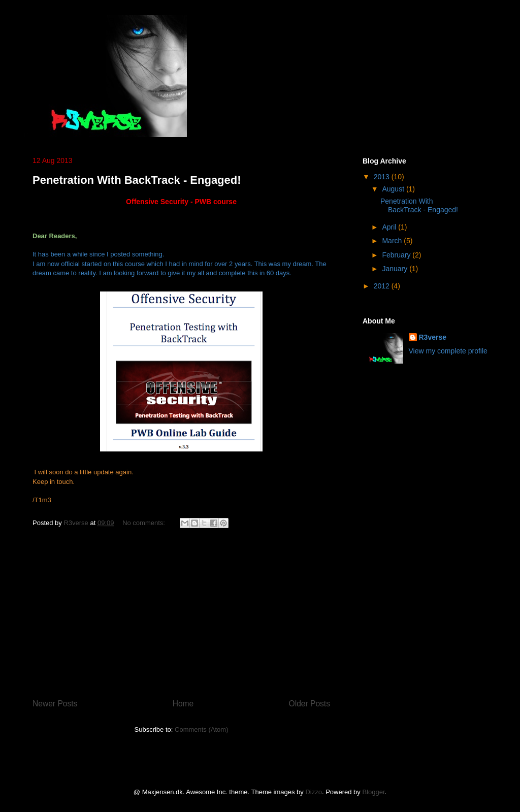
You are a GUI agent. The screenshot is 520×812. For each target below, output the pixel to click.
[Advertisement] (181, 608)
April (390, 227)
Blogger (373, 792)
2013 (383, 177)
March (393, 241)
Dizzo (314, 792)
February (397, 255)
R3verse (433, 337)
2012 (383, 286)
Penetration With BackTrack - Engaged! (137, 180)
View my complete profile (448, 351)
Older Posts (310, 704)
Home (183, 704)
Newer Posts (55, 704)
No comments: (144, 523)
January (396, 269)
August (394, 189)
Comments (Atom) (201, 729)
